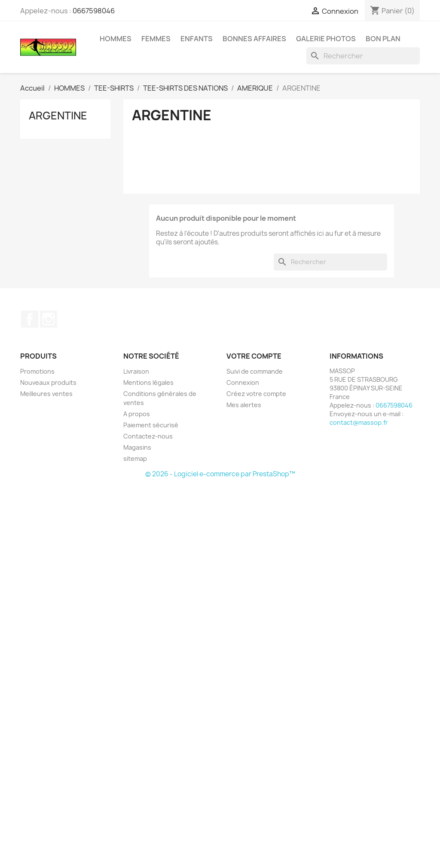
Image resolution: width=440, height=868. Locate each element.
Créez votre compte (256, 394)
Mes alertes (244, 405)
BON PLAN (383, 39)
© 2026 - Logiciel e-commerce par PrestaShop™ (220, 474)
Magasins (137, 447)
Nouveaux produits (48, 382)
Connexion (243, 382)
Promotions (37, 371)
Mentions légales (148, 382)
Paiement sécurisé (151, 425)
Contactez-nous (148, 436)
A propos (137, 414)
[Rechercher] (363, 56)
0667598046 (94, 11)
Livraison (136, 371)
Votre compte (254, 356)
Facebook (30, 319)
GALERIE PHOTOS (326, 39)
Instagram (49, 319)
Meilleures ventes (46, 394)
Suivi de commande (255, 371)
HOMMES (116, 39)
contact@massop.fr (359, 422)
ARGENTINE (58, 116)
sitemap (135, 458)
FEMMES (156, 39)
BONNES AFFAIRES (254, 39)
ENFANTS (197, 39)
